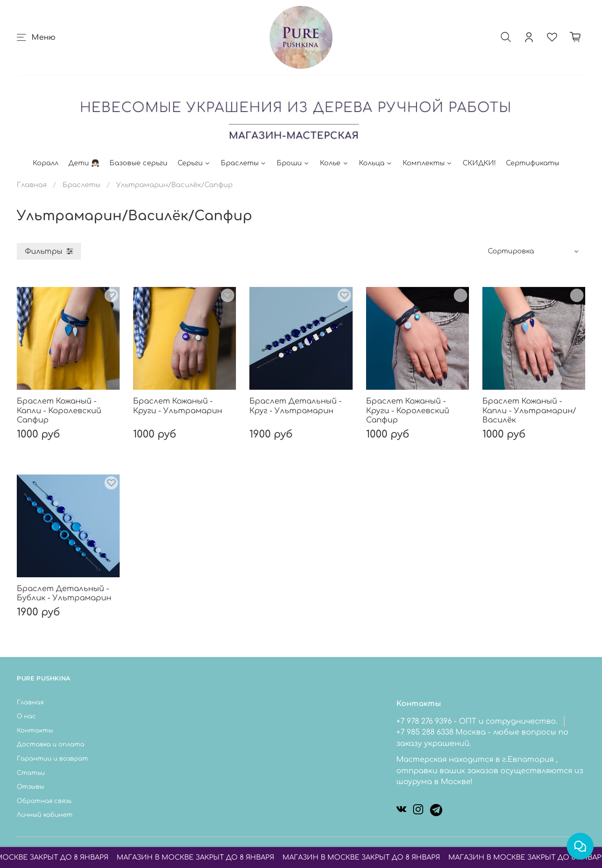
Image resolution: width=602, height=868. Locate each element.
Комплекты (428, 163)
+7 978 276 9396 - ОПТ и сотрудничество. (477, 721)
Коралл (46, 163)
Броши (293, 163)
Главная (32, 185)
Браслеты (244, 163)
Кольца (376, 163)
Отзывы (30, 787)
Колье (334, 163)
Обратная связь (44, 801)
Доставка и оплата (51, 744)
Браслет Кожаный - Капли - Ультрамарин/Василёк (529, 411)
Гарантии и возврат (52, 759)
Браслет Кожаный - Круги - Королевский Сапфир (408, 411)
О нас (26, 716)
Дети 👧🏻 (84, 163)
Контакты (35, 730)
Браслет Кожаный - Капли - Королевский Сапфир (59, 411)
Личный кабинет (45, 815)
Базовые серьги (139, 163)
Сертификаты (533, 163)
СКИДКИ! (479, 163)
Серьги (194, 163)
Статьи (31, 773)
